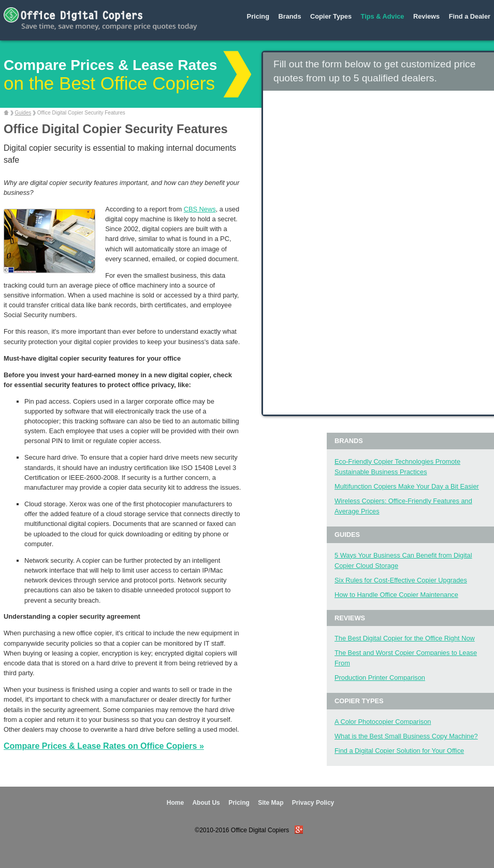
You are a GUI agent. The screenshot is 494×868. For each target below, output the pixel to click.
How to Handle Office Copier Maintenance (396, 595)
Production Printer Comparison (380, 678)
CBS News (200, 209)
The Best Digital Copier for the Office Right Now (405, 638)
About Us (206, 803)
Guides (23, 113)
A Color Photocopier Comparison (383, 722)
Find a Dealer (470, 16)
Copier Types (331, 16)
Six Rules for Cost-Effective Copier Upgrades (401, 580)
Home (175, 803)
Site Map (271, 803)
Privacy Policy (313, 803)
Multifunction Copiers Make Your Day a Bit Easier (407, 486)
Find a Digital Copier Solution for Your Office (399, 751)
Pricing (258, 16)
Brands (289, 16)
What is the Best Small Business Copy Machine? (406, 736)
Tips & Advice (383, 16)
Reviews (426, 16)
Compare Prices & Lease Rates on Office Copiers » (104, 746)
